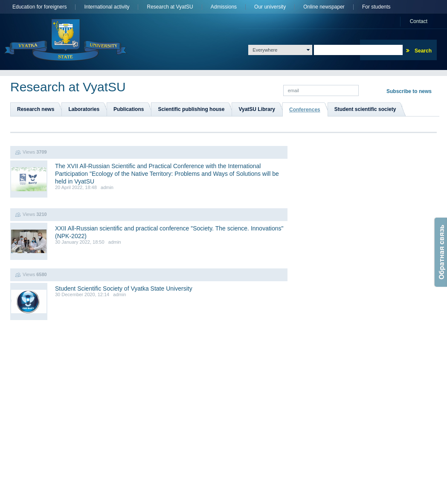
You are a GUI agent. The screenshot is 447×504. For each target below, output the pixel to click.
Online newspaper (324, 7)
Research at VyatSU (170, 7)
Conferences (305, 110)
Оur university (270, 7)
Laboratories (84, 109)
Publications (129, 109)
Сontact (419, 21)
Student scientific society (365, 109)
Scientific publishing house (191, 109)
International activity (107, 7)
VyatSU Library (257, 109)
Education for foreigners (39, 7)
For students (376, 7)
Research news (36, 109)
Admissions (224, 7)
